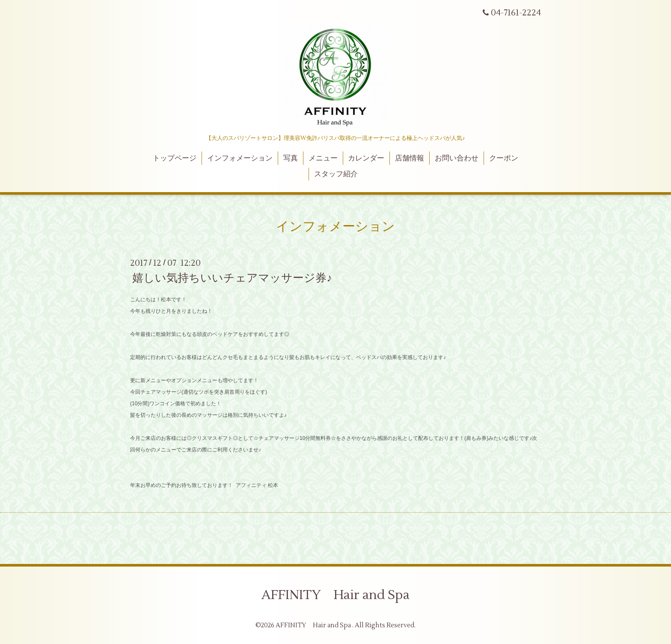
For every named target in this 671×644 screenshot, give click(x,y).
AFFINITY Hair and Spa (335, 595)
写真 (291, 158)
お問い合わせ (457, 158)
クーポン (504, 158)
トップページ (175, 158)
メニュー (323, 158)
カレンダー (366, 158)
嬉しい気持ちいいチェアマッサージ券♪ (232, 278)
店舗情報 (410, 158)
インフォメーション (240, 158)
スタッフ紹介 (336, 174)
